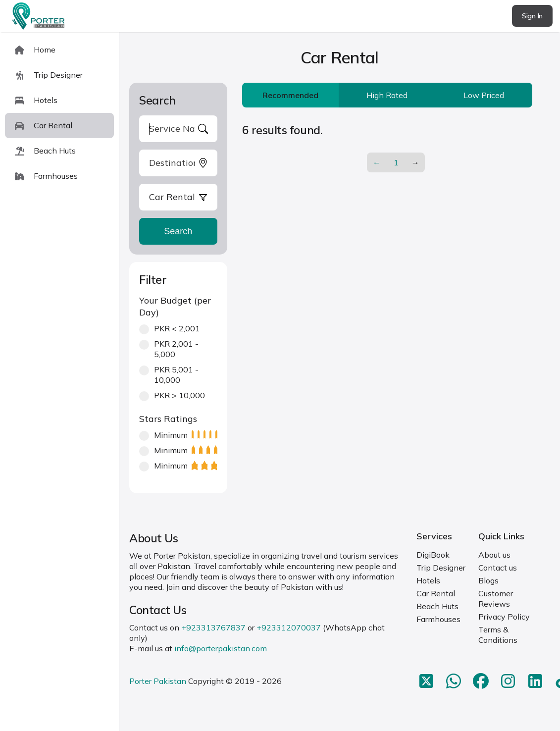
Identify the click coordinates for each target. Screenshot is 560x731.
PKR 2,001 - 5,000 (169, 349)
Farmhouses (438, 619)
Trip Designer (441, 568)
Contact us (498, 568)
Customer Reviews (496, 599)
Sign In (532, 16)
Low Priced (484, 95)
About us (494, 555)
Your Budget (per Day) (175, 306)
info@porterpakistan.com (221, 648)
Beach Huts (437, 606)
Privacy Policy (504, 617)
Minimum (178, 435)
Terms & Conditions (498, 635)
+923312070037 (289, 627)
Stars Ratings (168, 419)
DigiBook (433, 555)
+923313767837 (213, 627)
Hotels (428, 580)
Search (178, 231)
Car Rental (436, 593)
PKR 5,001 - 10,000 (169, 375)
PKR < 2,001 (170, 329)
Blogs (488, 580)
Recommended (290, 95)
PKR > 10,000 (172, 395)
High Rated (387, 95)
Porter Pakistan (158, 681)
